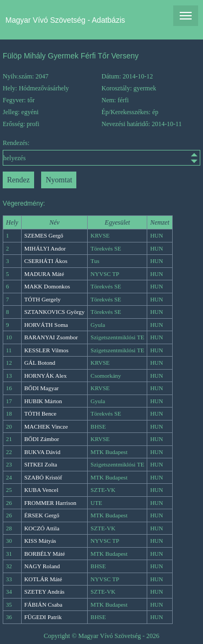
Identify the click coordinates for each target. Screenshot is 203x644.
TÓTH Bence (41, 413)
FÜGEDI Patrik (43, 617)
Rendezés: (101, 152)
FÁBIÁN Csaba (44, 604)
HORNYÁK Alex (46, 376)
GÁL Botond (40, 363)
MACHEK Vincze (46, 426)
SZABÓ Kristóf (43, 477)
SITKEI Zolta (41, 464)
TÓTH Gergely (42, 299)
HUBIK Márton (43, 401)
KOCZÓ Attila (42, 528)
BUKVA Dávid (42, 452)
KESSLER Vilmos (47, 350)
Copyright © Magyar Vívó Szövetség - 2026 (102, 636)
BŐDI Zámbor (42, 439)
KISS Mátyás (40, 541)
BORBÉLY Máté (45, 554)
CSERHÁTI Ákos (46, 261)
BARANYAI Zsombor (51, 337)
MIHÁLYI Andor (45, 248)
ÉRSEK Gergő (42, 515)
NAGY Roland (42, 566)
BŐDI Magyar (42, 388)
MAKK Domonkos (47, 286)
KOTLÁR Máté (43, 579)
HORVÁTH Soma (46, 325)
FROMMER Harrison (50, 503)
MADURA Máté (44, 274)
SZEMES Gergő (44, 235)
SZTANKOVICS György (55, 312)
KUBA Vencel (41, 490)
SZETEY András (44, 592)
